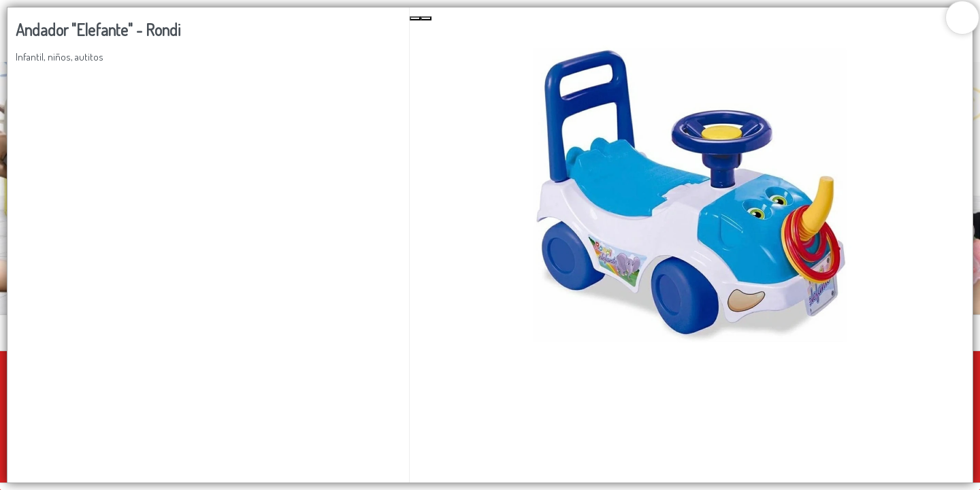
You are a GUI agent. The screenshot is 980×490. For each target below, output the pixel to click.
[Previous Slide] (415, 18)
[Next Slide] (426, 18)
